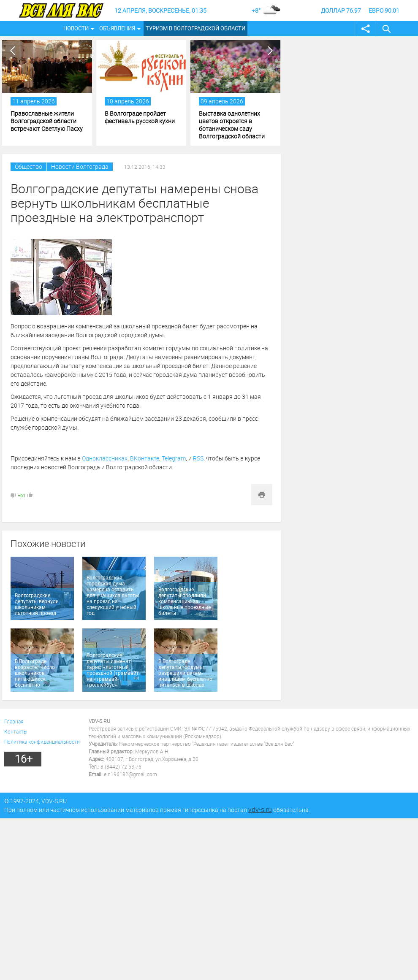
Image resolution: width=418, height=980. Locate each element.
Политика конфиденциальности (42, 742)
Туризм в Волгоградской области (195, 28)
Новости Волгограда (80, 166)
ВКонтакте (145, 458)
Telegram (174, 458)
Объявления (117, 28)
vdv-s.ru (260, 809)
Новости (76, 28)
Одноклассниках (105, 458)
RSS (198, 458)
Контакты (16, 731)
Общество (28, 166)
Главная (14, 721)
